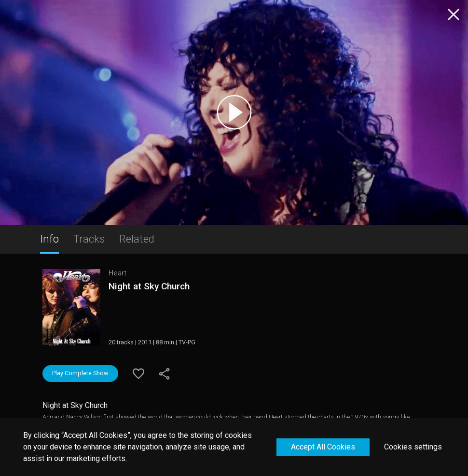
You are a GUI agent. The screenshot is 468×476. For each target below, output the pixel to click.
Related (137, 239)
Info (49, 239)
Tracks (89, 239)
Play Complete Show (80, 373)
